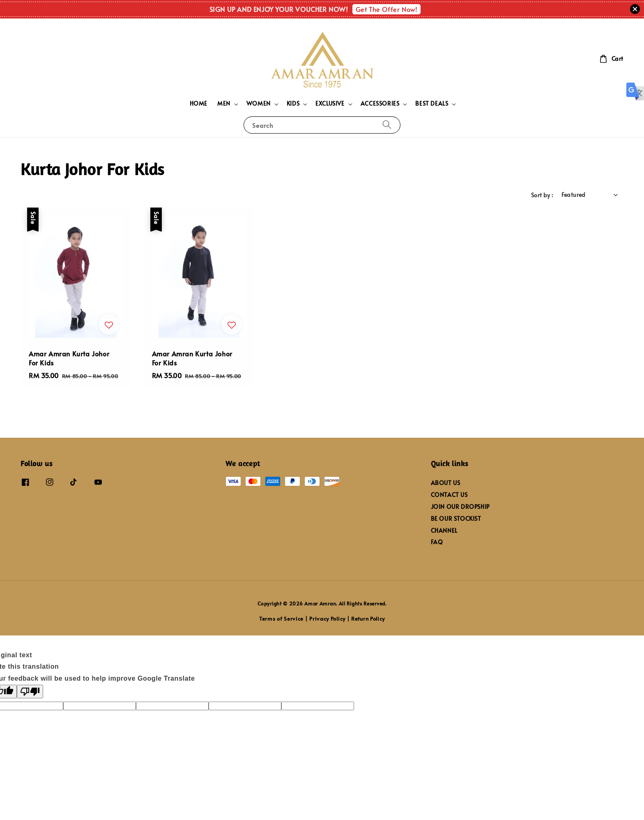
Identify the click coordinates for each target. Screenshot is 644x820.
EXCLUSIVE (330, 104)
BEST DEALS (432, 104)
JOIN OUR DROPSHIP (460, 507)
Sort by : (542, 195)
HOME (199, 103)
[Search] (387, 125)
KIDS (293, 104)
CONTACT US (449, 495)
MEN (224, 104)
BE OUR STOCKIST (456, 519)
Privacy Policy (327, 619)
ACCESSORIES (380, 104)
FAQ (437, 542)
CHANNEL (444, 530)
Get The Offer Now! (387, 9)
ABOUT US (446, 483)
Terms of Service (281, 619)
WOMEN (259, 104)
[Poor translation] (30, 692)
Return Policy (368, 619)
